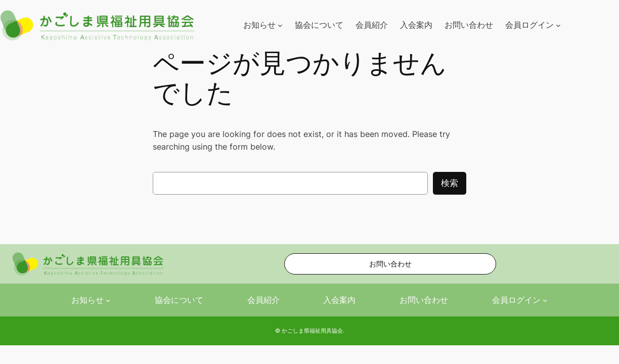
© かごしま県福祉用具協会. (310, 331)
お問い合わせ (390, 264)
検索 (450, 183)
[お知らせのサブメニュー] (280, 25)
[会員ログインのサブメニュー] (558, 25)
